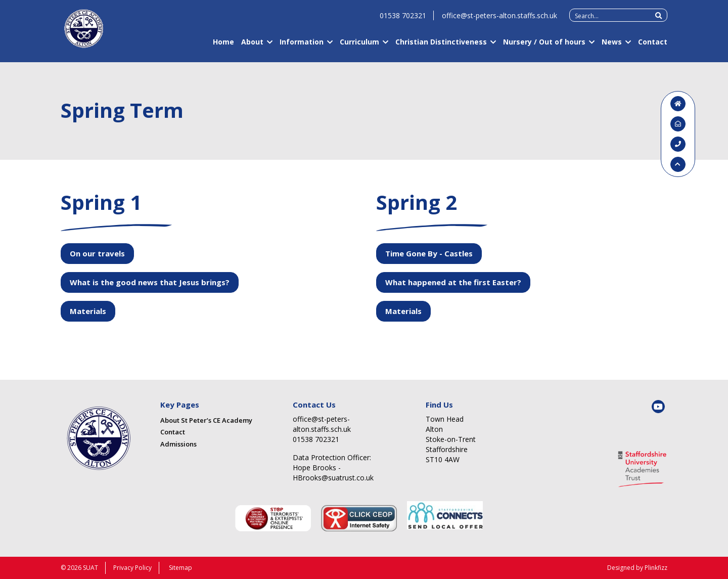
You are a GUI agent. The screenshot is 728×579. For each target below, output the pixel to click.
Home (223, 46)
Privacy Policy (132, 568)
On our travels (97, 253)
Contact (653, 46)
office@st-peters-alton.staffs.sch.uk (499, 20)
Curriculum (359, 46)
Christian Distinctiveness (441, 46)
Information (302, 46)
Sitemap (180, 568)
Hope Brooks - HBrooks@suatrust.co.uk (333, 473)
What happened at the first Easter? (453, 282)
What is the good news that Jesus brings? (150, 282)
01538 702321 (403, 20)
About (252, 46)
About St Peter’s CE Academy (206, 420)
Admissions (178, 444)
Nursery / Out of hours (544, 46)
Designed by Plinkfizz (637, 568)
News (612, 46)
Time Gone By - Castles (429, 253)
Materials (88, 311)
